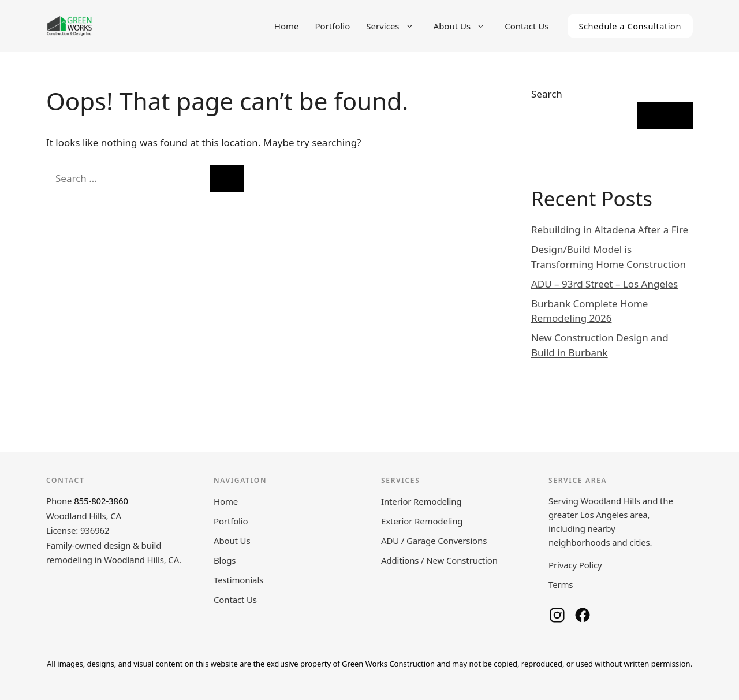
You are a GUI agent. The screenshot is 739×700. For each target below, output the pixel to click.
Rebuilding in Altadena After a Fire (610, 230)
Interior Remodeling (421, 501)
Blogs (225, 560)
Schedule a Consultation (630, 26)
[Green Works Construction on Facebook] (583, 615)
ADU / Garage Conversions (434, 541)
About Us (465, 26)
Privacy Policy (575, 565)
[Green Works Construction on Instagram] (557, 615)
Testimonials (238, 580)
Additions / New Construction (439, 560)
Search (547, 94)
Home (287, 26)
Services (395, 26)
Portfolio (333, 26)
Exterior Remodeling (422, 521)
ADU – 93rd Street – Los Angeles (604, 284)
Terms (561, 584)
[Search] (227, 178)
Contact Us (527, 26)
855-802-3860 (101, 501)
